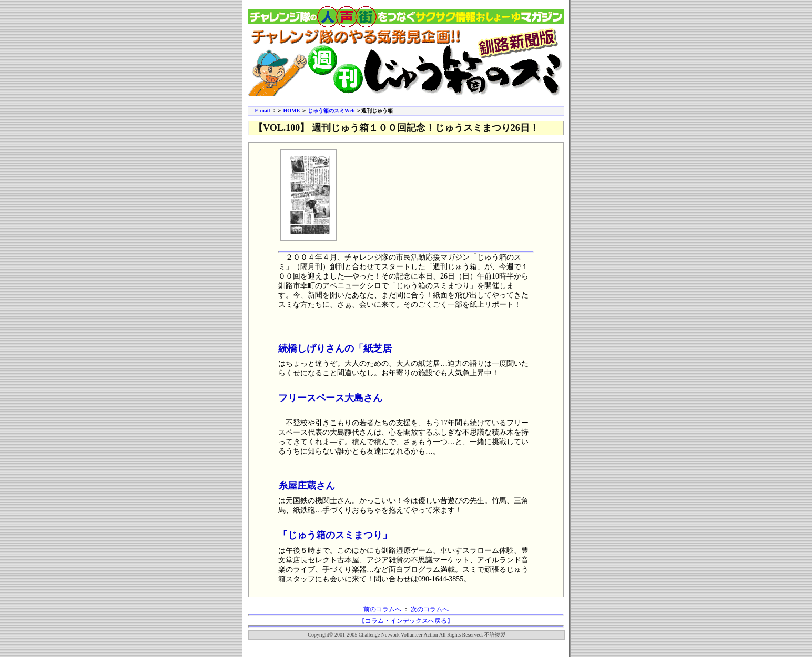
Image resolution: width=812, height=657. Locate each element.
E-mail (263, 111)
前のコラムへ (382, 609)
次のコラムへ (430, 609)
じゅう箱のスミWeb (331, 111)
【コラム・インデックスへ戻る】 (406, 621)
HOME (291, 111)
